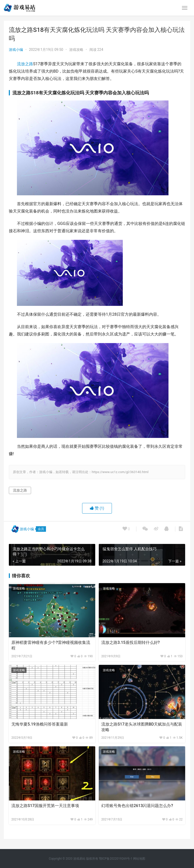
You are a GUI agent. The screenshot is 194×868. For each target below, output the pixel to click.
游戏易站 (79, 859)
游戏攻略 (76, 50)
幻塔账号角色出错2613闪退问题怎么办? (137, 806)
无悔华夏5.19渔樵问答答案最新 (40, 724)
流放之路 (25, 64)
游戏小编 (16, 50)
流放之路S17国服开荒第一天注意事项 (45, 806)
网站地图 (139, 859)
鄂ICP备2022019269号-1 (115, 859)
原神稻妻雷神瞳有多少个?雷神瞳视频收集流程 (51, 645)
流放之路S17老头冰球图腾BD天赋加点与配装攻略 (142, 727)
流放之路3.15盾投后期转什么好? (130, 642)
